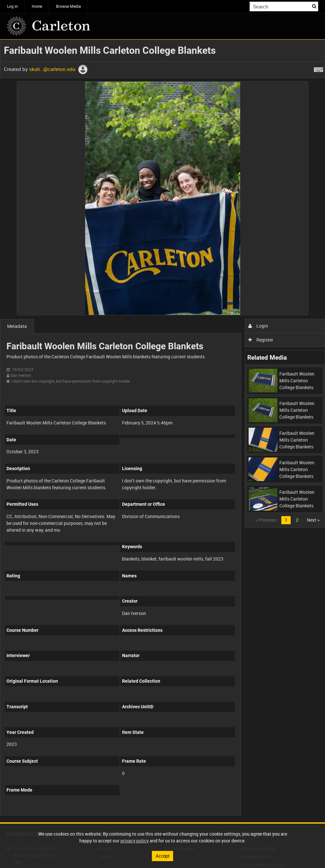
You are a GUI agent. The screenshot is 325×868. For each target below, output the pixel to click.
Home (37, 6)
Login (258, 326)
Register (261, 340)
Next (313, 520)
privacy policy (134, 841)
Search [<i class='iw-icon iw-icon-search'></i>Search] (314, 6)
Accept (163, 856)
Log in (12, 6)
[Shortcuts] (319, 68)
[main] (162, 431)
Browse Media (68, 6)
